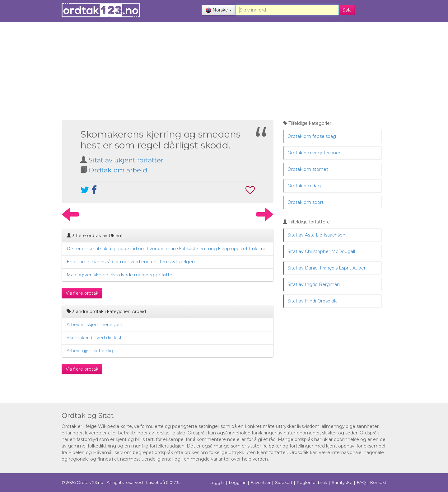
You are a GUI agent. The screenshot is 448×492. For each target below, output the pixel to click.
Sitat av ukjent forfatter (126, 160)
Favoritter (261, 482)
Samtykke (342, 482)
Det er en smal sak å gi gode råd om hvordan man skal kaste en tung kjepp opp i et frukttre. (166, 249)
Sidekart (284, 482)
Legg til (217, 482)
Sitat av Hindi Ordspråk (312, 301)
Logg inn (238, 482)
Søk (347, 10)
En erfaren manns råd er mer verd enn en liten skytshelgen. (131, 262)
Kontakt (378, 482)
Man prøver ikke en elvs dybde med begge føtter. (121, 275)
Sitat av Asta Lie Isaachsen (316, 235)
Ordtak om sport (306, 202)
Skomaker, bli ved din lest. (95, 338)
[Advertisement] (222, 72)
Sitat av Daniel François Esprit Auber (327, 268)
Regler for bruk (312, 482)
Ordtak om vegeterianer (314, 153)
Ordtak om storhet (308, 169)
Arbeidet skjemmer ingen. (95, 325)
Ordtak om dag (304, 186)
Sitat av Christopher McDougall (321, 251)
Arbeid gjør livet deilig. (90, 351)
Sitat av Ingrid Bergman (314, 284)
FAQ (361, 482)
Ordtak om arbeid (118, 170)
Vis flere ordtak (82, 293)
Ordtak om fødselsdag (312, 136)
